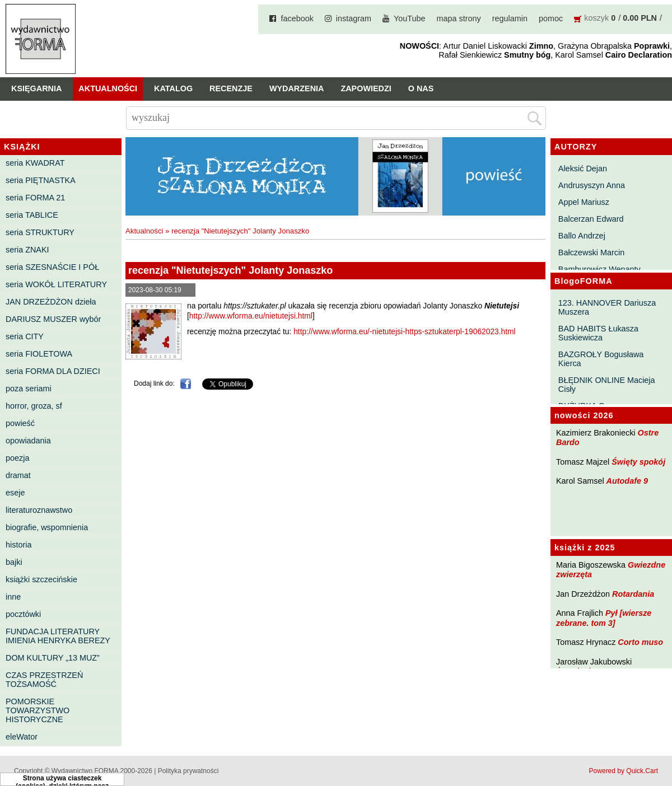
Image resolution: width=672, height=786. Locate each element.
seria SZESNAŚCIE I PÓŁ (52, 267)
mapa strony (459, 18)
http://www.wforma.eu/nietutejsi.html (251, 316)
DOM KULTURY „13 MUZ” (53, 658)
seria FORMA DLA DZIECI (53, 371)
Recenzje (231, 88)
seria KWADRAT (35, 163)
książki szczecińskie (41, 579)
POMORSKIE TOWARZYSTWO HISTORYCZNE (38, 710)
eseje (15, 493)
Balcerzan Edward (591, 219)
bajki (14, 562)
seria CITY (25, 336)
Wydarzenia (297, 88)
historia (18, 545)
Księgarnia (36, 88)
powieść (20, 423)
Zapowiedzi (366, 88)
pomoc (551, 18)
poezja (17, 458)
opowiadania (28, 441)
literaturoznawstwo (39, 510)
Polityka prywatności (188, 771)
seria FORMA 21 (35, 198)
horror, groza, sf (34, 406)
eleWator (22, 737)
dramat (18, 475)
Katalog (173, 88)
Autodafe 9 (627, 481)
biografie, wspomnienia (47, 527)
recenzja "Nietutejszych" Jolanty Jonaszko (240, 231)
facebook (297, 18)
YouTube (410, 18)
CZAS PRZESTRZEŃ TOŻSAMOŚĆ (44, 680)
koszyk (596, 18)
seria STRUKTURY (40, 232)
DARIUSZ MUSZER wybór (53, 319)
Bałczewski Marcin (591, 252)
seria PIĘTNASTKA (41, 180)
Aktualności (108, 88)
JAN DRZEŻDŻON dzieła (51, 302)
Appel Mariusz (584, 202)
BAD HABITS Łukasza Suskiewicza (598, 333)
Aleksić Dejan (583, 169)
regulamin (510, 18)
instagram (354, 18)
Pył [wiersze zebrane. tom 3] (604, 618)
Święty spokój (638, 462)
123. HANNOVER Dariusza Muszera (607, 307)
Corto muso (640, 642)
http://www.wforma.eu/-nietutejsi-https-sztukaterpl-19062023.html (404, 332)
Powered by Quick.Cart (624, 771)
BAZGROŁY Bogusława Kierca (601, 359)
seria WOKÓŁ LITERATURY (56, 284)
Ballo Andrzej (582, 236)
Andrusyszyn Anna (592, 185)
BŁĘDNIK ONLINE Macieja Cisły (607, 385)
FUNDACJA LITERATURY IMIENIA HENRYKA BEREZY (58, 636)
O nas (421, 88)
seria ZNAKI (27, 250)
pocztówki (23, 614)
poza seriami (29, 389)
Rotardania (633, 594)
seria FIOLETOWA (39, 354)
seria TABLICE (32, 215)
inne (13, 597)
